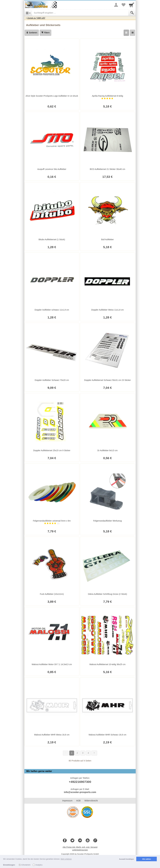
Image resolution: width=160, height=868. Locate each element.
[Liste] (132, 33)
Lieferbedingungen (80, 850)
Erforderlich (26, 865)
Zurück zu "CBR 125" (36, 18)
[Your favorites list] (123, 5)
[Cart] (132, 5)
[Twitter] (72, 841)
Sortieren (32, 33)
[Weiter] (94, 753)
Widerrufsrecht (91, 801)
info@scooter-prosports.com (80, 792)
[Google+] (95, 841)
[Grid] (126, 33)
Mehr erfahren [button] (66, 859)
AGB (78, 801)
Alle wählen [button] (147, 859)
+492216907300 (80, 782)
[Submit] (132, 13)
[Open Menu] (28, 13)
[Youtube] (88, 841)
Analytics (39, 865)
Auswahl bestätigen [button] (127, 859)
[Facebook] (65, 841)
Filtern (45, 33)
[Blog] (80, 841)
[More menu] (116, 5)
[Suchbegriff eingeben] (80, 13)
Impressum (67, 801)
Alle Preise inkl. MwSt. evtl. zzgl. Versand (80, 847)
